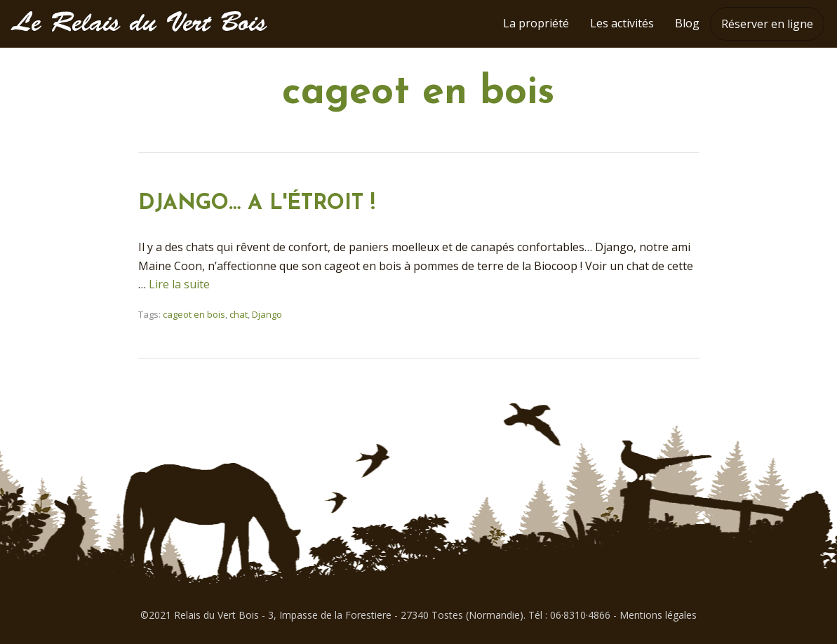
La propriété (536, 23)
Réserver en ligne (767, 24)
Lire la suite (179, 284)
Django (267, 314)
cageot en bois (194, 314)
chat (239, 314)
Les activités (622, 23)
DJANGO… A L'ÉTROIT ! (257, 204)
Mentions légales (658, 615)
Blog (687, 23)
